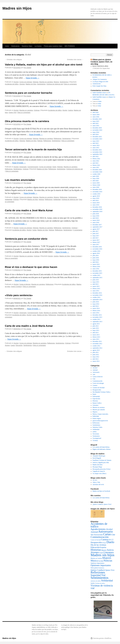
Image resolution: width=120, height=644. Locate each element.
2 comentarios (78, 230)
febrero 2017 (96, 242)
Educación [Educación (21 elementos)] (95, 547)
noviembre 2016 (97, 249)
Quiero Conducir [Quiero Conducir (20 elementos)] (98, 570)
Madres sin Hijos (17, 8)
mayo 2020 (96, 178)
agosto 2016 (96, 253)
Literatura (95, 405)
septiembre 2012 (97, 348)
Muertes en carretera (46, 82)
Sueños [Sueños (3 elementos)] (93, 583)
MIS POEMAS (70, 46)
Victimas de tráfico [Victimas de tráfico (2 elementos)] (100, 583)
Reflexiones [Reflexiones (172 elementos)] (98, 572)
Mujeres (56, 82)
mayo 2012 (96, 357)
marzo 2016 (96, 264)
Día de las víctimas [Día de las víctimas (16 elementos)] (98, 545)
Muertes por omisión (99, 410)
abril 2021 (96, 163)
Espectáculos (96, 399)
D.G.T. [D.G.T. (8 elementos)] (111, 540)
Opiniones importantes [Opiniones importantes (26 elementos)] (101, 565)
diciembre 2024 (97, 128)
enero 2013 (96, 339)
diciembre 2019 (97, 189)
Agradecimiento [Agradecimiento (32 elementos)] (98, 529)
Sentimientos (64, 82)
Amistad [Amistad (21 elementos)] (94, 532)
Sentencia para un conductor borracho (29, 93)
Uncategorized (97, 438)
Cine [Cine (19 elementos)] (113, 535)
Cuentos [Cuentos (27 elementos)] (105, 540)
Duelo (54, 167)
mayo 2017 (96, 236)
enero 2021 (96, 167)
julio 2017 (96, 231)
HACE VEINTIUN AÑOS (100, 66)
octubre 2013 (96, 319)
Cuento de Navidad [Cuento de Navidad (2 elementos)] (96, 540)
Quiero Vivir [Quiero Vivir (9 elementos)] (110, 570)
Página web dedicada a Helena (102, 449)
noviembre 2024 (97, 130)
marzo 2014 (96, 308)
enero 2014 (96, 313)
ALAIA (95, 480)
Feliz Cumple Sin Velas (99, 86)
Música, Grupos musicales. (101, 414)
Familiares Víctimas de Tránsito (102, 460)
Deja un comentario (70, 84)
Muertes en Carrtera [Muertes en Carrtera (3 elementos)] (96, 558)
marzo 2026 (96, 115)
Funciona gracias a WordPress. (102, 638)
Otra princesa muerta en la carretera (27, 121)
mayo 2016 (96, 260)
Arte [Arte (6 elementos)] (92, 535)
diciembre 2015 (97, 271)
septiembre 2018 (97, 211)
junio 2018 (96, 214)
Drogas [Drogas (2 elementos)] (104, 543)
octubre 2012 (96, 346)
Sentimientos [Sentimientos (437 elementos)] (99, 578)
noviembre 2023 (97, 139)
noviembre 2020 (97, 172)
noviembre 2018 (97, 209)
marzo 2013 (96, 335)
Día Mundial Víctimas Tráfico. (102, 392)
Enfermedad (96, 396)
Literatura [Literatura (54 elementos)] (109, 552)
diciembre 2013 (97, 315)
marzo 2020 (96, 183)
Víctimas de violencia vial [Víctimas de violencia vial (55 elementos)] (102, 587)
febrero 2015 (96, 289)
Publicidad (96, 416)
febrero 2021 (96, 165)
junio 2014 (96, 302)
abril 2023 (96, 143)
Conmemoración (33, 167)
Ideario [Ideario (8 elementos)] (104, 550)
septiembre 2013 (97, 322)
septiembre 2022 (97, 154)
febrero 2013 (96, 337)
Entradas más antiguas (13, 60)
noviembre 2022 (97, 152)
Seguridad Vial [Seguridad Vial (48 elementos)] (98, 575)
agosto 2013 (96, 324)
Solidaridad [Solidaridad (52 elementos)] (107, 581)
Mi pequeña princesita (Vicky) (102, 469)
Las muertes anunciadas (20, 180)
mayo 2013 (96, 330)
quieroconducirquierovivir (100, 421)
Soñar (100, 101)
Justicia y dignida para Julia (101, 462)
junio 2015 (96, 280)
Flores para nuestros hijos (53, 46)
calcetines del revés (98, 484)
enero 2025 (96, 126)
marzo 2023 (96, 145)
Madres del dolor (98, 465)
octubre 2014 (96, 297)
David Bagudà (97, 458)
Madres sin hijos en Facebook (101, 491)
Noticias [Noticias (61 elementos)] (108, 561)
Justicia (71, 110)
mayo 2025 (96, 121)
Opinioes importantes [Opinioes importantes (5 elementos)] (97, 563)
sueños (95, 432)
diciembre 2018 (97, 207)
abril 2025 (96, 123)
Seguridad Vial (62, 315)
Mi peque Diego (97, 467)
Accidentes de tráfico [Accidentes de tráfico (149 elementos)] (99, 525)
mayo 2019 (96, 198)
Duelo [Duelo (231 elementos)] (110, 542)
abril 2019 (96, 200)
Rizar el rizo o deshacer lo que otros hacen (31, 267)
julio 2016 (96, 256)
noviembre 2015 (97, 273)
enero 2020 (96, 187)
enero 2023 (96, 148)
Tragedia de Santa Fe (99, 471)
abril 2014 (96, 306)
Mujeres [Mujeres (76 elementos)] (107, 558)
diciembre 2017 (97, 225)
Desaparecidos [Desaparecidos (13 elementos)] (96, 542)
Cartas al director (25, 284)
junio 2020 (96, 176)
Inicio (7, 46)
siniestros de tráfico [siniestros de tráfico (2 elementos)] (96, 581)
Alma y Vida (96, 482)
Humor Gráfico (97, 403)
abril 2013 (96, 333)
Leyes (34, 315)
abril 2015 (96, 284)
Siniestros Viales (97, 427)
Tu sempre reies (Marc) (99, 473)
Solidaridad (9, 199)
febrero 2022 (96, 159)
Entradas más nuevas (75, 60)
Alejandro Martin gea (99, 456)
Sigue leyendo (33, 78)
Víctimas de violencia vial (55, 84)
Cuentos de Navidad (99, 388)
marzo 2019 (96, 203)
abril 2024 (96, 134)
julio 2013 (96, 326)
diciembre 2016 (97, 247)
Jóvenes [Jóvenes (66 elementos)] (95, 552)
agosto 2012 (96, 350)
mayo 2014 (96, 304)
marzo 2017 (96, 240)
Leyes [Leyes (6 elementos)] (101, 553)
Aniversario (23, 167)
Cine (94, 379)
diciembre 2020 (97, 170)
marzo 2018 (96, 220)
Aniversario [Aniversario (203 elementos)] (105, 532)
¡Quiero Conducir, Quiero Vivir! (102, 504)
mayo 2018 (96, 216)
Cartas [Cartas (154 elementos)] (107, 534)
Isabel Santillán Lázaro (99, 93)
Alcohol (16, 82)
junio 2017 (96, 234)
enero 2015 (96, 291)
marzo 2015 (96, 286)
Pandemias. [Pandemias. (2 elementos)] (101, 568)
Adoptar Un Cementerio (100, 79)
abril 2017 (96, 238)
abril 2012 (96, 359)
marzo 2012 (96, 361)
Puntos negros (97, 418)
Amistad (95, 370)
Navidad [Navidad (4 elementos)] (101, 561)
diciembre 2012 (97, 341)
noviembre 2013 (97, 317)
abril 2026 (96, 112)
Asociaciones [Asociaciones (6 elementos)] (98, 535)
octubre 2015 (96, 275)
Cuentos (95, 385)
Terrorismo (96, 434)
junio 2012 (96, 355)
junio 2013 (96, 328)
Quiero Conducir (76, 256)
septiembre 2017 (97, 227)
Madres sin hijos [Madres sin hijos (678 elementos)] (102, 555)
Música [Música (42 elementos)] (94, 561)
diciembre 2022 (97, 150)
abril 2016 (96, 262)
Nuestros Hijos (27, 46)
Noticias (40, 141)
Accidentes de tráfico (12, 84)
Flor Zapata (27, 68)
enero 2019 (96, 205)
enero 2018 (96, 222)
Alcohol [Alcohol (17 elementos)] (109, 529)
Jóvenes (22, 84)
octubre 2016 (96, 251)
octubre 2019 (96, 194)
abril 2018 (96, 218)
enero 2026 (96, 117)
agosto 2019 (96, 196)
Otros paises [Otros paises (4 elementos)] (94, 568)
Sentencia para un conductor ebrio (26, 239)
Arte (94, 374)
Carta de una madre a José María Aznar (29, 210)
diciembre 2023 (97, 137)
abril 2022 (96, 156)
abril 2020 (96, 181)
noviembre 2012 (97, 344)
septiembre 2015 (97, 278)
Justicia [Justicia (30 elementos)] (110, 550)
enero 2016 (96, 269)
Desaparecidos (97, 390)
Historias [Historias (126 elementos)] (96, 550)
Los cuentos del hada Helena (101, 447)
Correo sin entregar (26, 82)
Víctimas (37, 110)
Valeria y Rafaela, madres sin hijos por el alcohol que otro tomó (44, 65)
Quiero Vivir (12, 113)
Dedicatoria (15, 46)
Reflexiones (58, 139)
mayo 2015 (96, 282)
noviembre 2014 (97, 295)
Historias (36, 82)
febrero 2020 (96, 185)
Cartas (34, 230)
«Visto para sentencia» (19, 295)
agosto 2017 (96, 229)
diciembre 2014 (97, 293)
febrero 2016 (96, 267)
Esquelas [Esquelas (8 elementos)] (103, 547)
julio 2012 (96, 352)
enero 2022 (96, 161)
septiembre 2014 (97, 300)
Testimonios (96, 436)
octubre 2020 (96, 174)
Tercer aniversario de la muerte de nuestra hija (33, 149)
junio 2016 (96, 258)
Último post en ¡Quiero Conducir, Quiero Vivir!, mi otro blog (101, 62)
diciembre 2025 (97, 119)
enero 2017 (96, 245)
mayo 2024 (96, 132)
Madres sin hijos (31, 84)
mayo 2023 (96, 141)
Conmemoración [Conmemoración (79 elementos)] (100, 537)
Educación (19, 345)
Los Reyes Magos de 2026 (100, 82)
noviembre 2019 (97, 192)
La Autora (38, 46)
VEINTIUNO (97, 84)
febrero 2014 (96, 311)
